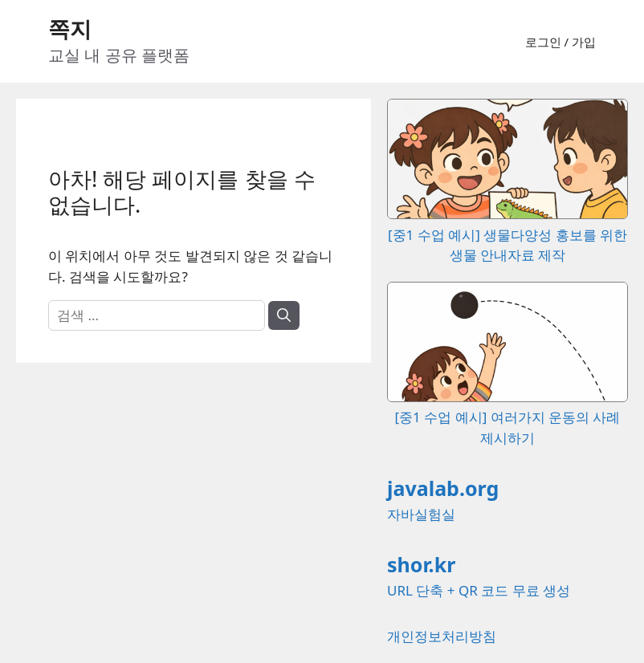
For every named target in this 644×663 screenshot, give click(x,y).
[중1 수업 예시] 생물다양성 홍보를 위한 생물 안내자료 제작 (507, 234)
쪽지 (70, 28)
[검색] (284, 315)
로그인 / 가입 (560, 42)
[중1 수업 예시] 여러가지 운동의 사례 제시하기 (507, 417)
